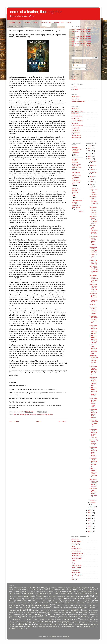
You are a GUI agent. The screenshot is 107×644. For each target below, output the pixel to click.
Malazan (49, 599)
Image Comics (71, 596)
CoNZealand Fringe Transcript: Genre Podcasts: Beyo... (93, 473)
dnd (22, 615)
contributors (19, 612)
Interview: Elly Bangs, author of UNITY (94, 442)
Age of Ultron (52, 588)
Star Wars (56, 603)
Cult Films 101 (88, 590)
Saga (31, 603)
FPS (50, 594)
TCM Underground (71, 603)
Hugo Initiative (42, 596)
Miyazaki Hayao (87, 599)
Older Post (63, 422)
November (93, 165)
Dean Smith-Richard (86, 592)
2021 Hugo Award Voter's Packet (81, 36)
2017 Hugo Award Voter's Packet (81, 46)
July (91, 179)
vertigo (79, 627)
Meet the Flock (46, 22)
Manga (55, 599)
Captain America (36, 590)
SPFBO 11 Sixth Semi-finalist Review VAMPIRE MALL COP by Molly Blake (77, 180)
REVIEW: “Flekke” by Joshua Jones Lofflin (76, 193)
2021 (90, 159)
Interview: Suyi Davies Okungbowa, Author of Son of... (94, 230)
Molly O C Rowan (77, 565)
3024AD (11, 588)
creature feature (30, 612)
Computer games (54, 590)
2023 (90, 153)
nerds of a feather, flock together (36, 12)
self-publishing (42, 625)
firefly (59, 615)
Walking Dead (70, 606)
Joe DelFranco (76, 130)
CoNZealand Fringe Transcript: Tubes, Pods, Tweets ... (93, 451)
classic (49, 610)
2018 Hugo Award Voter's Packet (81, 43)
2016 (90, 521)
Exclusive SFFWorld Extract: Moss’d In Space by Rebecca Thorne (77, 164)
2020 (90, 510)
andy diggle (20, 608)
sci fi (94, 622)
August (92, 176)
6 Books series (31, 588)
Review (50, 415)
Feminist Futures (67, 594)
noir (15, 622)
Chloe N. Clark (76, 551)
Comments (77, 69)
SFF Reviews (76, 189)
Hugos (61, 596)
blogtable (92, 608)
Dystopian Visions (28, 594)
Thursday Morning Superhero (35, 605)
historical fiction (43, 617)
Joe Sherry (75, 89)
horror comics (63, 617)
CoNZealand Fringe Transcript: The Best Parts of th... (93, 371)
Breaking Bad (84, 588)
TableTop (82, 603)
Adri (42, 588)
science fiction (24, 624)
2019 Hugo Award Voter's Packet (81, 41)
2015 (90, 523)
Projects (36, 22)
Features (27, 22)
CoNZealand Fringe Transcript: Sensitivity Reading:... (94, 339)
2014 (90, 526)
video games (89, 627)
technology (52, 627)
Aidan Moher (75, 539)
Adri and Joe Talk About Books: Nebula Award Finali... (93, 403)
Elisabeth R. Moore (77, 553)
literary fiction (16, 619)
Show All (81, 211)
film (49, 614)
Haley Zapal (75, 128)
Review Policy (59, 22)
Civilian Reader (77, 201)
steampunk (95, 625)
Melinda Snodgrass (26, 415)
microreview (36, 415)
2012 (90, 531)
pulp (83, 622)
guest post (32, 617)
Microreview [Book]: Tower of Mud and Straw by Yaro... (93, 381)
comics (75, 610)
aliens (11, 608)
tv (60, 627)
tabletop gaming (42, 627)
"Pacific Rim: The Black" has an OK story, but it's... (94, 319)
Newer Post (14, 422)
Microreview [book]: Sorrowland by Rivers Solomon (94, 220)
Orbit (68, 601)
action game (92, 606)
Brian (73, 546)
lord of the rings (27, 619)
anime (38, 608)
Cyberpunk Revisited (21, 592)
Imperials (17, 415)
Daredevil (52, 592)
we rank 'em (13, 629)
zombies (22, 629)
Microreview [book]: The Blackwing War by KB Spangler (94, 483)
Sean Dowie (75, 570)
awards (65, 608)
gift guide (86, 615)
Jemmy (74, 561)
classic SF (56, 610)
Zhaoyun (74, 580)
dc (10, 615)
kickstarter (95, 617)
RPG (96, 601)
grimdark (23, 617)
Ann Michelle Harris (77, 111)
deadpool (16, 615)
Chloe (46, 590)
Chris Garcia (75, 114)
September (93, 172)
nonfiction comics (24, 622)
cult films (64, 612)
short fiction (54, 624)
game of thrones (68, 615)
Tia (72, 577)
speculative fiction (82, 625)
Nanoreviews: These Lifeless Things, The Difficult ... (94, 240)
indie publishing (74, 617)
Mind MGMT (76, 599)
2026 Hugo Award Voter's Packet (81, 29)
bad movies (74, 608)
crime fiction (47, 612)
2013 (90, 529)
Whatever (75, 147)
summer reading (17, 627)
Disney (11, 594)
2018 (90, 515)
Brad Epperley (76, 544)
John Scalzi (18, 599)
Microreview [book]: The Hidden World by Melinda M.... (94, 360)
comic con (65, 610)
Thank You (93, 304)
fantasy (38, 614)
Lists (19, 22)
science (11, 625)
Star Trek (47, 603)
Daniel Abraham (40, 592)
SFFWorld (75, 159)
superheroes (30, 627)
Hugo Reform (53, 596)
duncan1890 (52, 636)
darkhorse (93, 612)
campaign (35, 610)
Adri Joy (74, 87)
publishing (76, 622)
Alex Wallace (75, 109)
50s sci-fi (19, 588)
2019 (90, 513)
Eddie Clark (75, 123)
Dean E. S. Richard (77, 121)
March (92, 500)
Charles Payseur (76, 549)
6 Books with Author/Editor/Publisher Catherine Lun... (94, 423)
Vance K (74, 79)
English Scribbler (77, 558)
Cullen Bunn (77, 590)
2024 (90, 151)
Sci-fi (38, 603)
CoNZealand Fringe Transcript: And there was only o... (93, 462)
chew (43, 610)
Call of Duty (25, 590)
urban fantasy (69, 627)
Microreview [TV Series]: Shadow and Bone (93, 211)
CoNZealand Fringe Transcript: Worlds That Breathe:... (93, 413)
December (93, 161)
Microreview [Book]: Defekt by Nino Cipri (93, 250)
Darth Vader (72, 592)
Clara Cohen (75, 118)
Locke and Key (39, 599)
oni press (34, 622)
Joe (88, 596)
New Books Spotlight (56, 601)
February (93, 503)
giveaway (94, 615)
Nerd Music (43, 601)
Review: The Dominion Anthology (93, 262)
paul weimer (44, 415)
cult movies (74, 612)
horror (53, 617)
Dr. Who (19, 594)
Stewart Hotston (76, 138)
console (87, 610)
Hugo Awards (28, 596)
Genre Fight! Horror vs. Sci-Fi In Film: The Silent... (93, 288)
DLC (32, 592)
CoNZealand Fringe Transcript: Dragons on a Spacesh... (93, 433)
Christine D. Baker (77, 116)
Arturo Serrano (76, 97)
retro (88, 622)
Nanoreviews (22, 601)
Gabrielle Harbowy (77, 126)
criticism (56, 612)
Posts (75, 65)
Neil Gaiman (34, 601)
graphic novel (13, 617)
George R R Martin (81, 594)
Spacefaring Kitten (77, 575)
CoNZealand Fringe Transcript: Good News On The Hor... (93, 329)
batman (83, 608)
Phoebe (75, 601)
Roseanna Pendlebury (78, 101)
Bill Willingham (62, 588)
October (93, 170)
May (91, 184)
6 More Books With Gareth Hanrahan (94, 192)
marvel (50, 619)
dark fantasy (84, 612)
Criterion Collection (66, 590)
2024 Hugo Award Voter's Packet (81, 32)
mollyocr (84, 619)
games (78, 615)
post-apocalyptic (64, 622)
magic (43, 619)
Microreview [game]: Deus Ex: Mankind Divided (93, 310)
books (23, 610)
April (91, 187)
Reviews (12, 22)
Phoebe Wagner (76, 135)
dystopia (28, 615)
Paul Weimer (75, 99)
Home (69, 22)
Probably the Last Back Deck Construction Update (77, 152)
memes (59, 619)
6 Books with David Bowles (93, 256)
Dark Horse (61, 592)
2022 (90, 156)
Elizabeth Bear (41, 594)
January (93, 507)
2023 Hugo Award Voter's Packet (81, 34)
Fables (57, 594)
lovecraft (36, 619)
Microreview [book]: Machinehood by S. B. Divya (94, 279)
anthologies (47, 608)
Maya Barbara (76, 133)
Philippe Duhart (76, 568)
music (90, 619)
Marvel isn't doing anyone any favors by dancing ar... (94, 201)
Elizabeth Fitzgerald (77, 556)
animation (29, 608)
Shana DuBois (76, 572)
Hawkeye (18, 596)
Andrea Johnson (76, 541)
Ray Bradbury (16, 603)
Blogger (67, 636)
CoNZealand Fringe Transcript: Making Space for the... (93, 349)
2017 (90, 518)
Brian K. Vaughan (14, 590)
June (92, 182)
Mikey (73, 563)
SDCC (24, 603)
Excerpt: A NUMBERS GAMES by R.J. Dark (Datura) (76, 205)
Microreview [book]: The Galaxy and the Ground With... (94, 270)
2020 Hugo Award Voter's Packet (81, 39)
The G (73, 77)
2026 (90, 146)
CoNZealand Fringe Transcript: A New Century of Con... (93, 493)
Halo (91, 594)
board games (13, 610)
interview (85, 617)
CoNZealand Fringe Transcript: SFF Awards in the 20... (93, 392)
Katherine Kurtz (28, 599)
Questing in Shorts (86, 601)
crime (38, 612)
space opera (68, 624)
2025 (90, 148)
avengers (56, 608)
